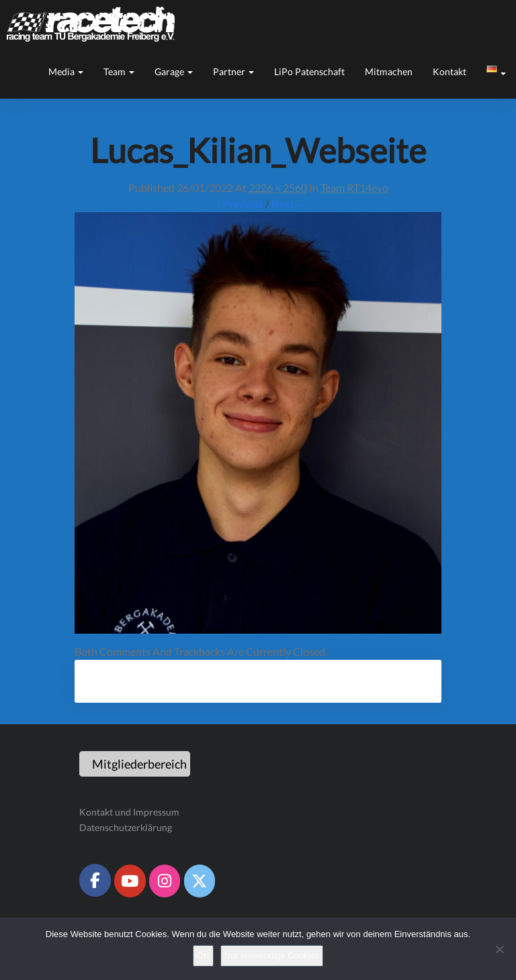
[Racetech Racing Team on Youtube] (130, 881)
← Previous (236, 204)
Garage (174, 71)
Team (119, 71)
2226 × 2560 (278, 188)
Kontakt (449, 71)
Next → (289, 204)
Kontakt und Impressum (129, 812)
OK (203, 955)
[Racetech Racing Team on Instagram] (165, 881)
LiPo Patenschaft (309, 71)
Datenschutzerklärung (126, 827)
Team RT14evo (354, 188)
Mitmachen (389, 71)
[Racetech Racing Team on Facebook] (95, 880)
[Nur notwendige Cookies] (499, 949)
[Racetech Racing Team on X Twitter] (200, 881)
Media (66, 71)
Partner (233, 71)
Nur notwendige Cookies (272, 955)
